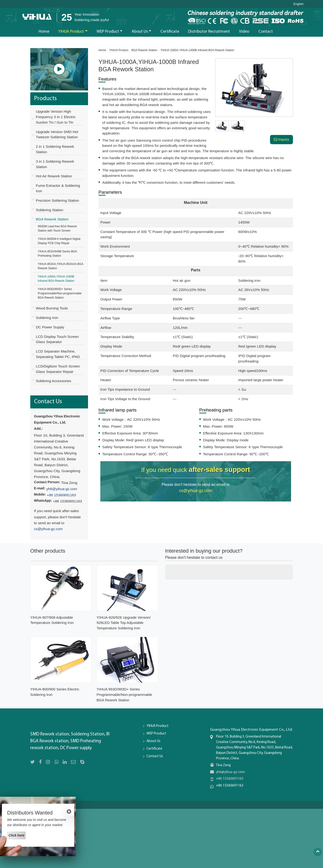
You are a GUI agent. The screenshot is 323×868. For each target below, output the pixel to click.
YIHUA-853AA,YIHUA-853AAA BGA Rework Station (61, 266)
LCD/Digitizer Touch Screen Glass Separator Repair (58, 369)
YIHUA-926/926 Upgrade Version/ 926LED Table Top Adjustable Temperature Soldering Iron (124, 623)
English (299, 4)
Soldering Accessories (54, 381)
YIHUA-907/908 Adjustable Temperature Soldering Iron (52, 620)
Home (44, 32)
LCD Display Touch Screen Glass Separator (57, 339)
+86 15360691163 (61, 495)
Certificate (170, 32)
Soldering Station (50, 210)
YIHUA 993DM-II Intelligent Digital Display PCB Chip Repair (59, 241)
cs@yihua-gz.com (196, 491)
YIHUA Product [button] (71, 32)
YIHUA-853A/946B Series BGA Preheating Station (58, 254)
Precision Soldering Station (58, 200)
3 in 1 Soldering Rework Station (55, 164)
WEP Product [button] (108, 32)
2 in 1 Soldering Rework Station (55, 149)
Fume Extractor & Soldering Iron (58, 188)
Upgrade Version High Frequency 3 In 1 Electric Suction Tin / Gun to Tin (56, 117)
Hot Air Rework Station (54, 176)
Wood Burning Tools (52, 308)
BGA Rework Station (144, 50)
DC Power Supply (50, 327)
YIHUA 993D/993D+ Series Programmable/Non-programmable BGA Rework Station (60, 293)
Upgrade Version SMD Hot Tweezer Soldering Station (57, 134)
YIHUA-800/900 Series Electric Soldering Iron (55, 692)
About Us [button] (140, 32)
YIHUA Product (119, 50)
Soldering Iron (47, 318)
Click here (16, 835)
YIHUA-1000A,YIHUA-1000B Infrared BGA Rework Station (56, 279)
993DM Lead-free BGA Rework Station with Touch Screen (57, 228)
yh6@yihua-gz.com (62, 489)
